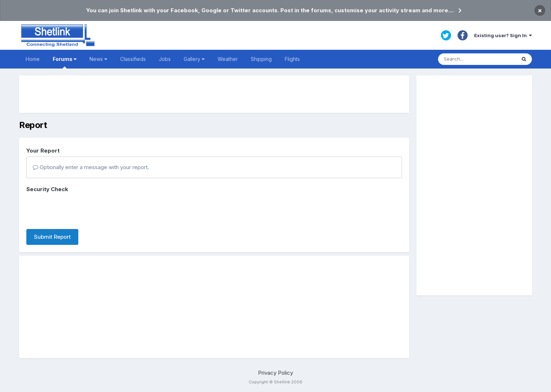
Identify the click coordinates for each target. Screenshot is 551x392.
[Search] (477, 59)
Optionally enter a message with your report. (91, 167)
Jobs (165, 59)
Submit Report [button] (52, 237)
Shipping (261, 59)
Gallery (194, 59)
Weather (228, 59)
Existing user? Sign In (503, 35)
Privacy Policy (275, 373)
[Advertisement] (214, 94)
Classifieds (133, 59)
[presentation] (81, 210)
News (98, 59)
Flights (292, 59)
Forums (65, 62)
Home (33, 59)
